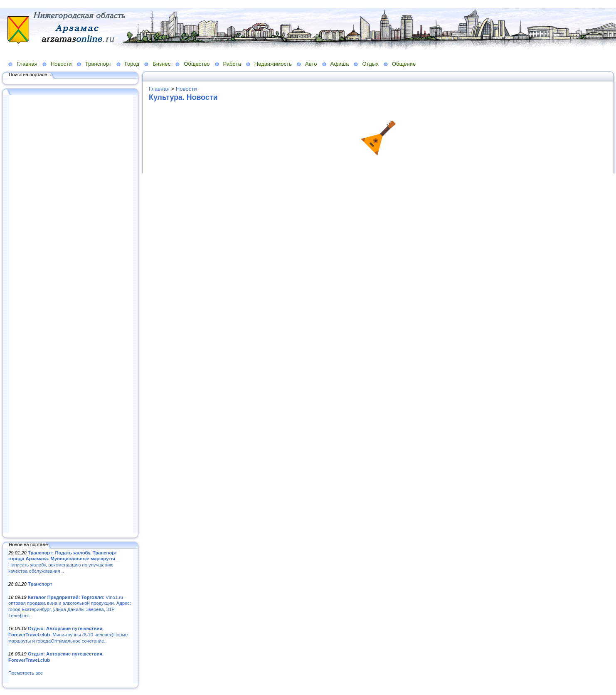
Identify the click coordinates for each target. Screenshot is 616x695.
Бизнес (161, 64)
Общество (197, 64)
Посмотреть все (26, 673)
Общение (404, 64)
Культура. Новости (183, 97)
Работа (232, 64)
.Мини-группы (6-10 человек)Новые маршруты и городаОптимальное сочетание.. (68, 634)
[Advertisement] (71, 315)
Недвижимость (273, 64)
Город (132, 64)
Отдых (370, 64)
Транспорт (98, 64)
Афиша (340, 64)
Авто (311, 64)
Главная (27, 64)
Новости (61, 64)
